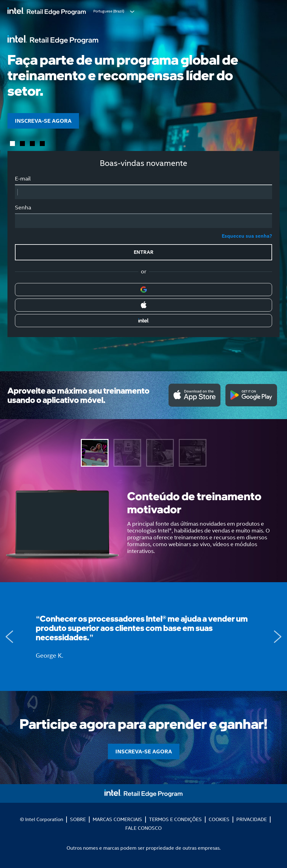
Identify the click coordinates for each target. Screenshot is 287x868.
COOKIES (219, 819)
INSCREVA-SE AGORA (43, 121)
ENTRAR (143, 252)
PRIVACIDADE (252, 819)
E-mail (23, 179)
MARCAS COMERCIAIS (117, 819)
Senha (23, 208)
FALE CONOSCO (143, 828)
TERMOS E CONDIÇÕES (175, 819)
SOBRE (78, 819)
